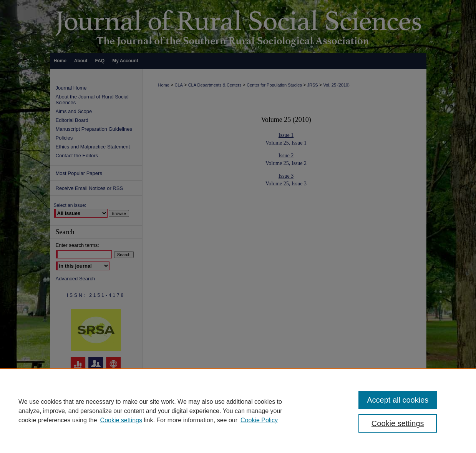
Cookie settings (121, 420)
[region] (238, 411)
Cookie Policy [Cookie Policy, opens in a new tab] (259, 420)
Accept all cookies (398, 400)
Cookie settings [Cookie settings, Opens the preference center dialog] (398, 423)
